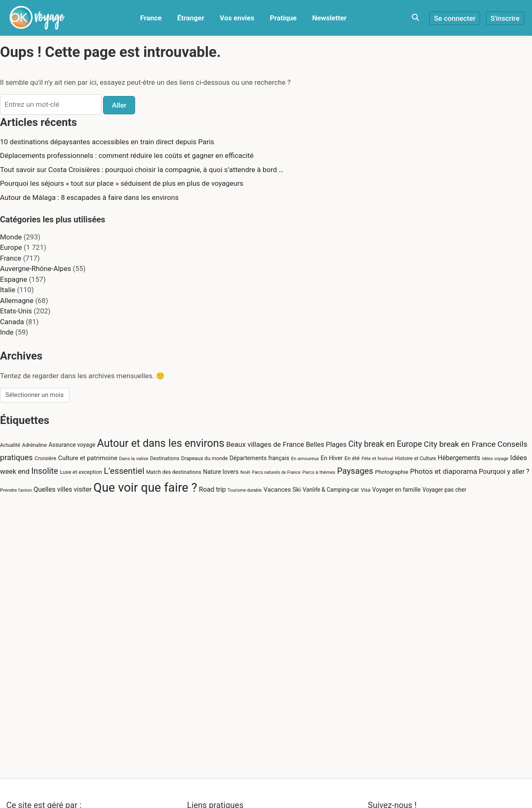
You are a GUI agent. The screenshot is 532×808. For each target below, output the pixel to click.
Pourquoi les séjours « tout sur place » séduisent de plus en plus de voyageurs (122, 183)
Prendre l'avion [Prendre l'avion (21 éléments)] (16, 490)
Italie (8, 290)
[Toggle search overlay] (415, 18)
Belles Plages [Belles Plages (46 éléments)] (326, 445)
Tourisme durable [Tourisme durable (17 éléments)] (244, 490)
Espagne (14, 279)
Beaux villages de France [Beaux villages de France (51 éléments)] (265, 444)
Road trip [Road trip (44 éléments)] (213, 489)
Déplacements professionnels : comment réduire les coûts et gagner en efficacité (127, 155)
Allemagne (17, 301)
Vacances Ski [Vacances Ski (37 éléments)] (282, 490)
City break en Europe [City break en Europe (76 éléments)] (385, 444)
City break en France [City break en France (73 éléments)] (459, 444)
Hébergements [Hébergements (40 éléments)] (459, 458)
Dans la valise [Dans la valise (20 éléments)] (134, 458)
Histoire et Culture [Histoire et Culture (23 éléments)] (415, 458)
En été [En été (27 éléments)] (352, 458)
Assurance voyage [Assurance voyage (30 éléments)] (72, 445)
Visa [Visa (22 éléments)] (366, 490)
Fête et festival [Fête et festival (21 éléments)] (377, 458)
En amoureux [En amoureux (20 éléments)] (305, 458)
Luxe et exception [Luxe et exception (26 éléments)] (81, 472)
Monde (11, 237)
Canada (12, 322)
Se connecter (455, 18)
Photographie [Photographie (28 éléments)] (392, 472)
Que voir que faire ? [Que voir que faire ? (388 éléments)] (145, 488)
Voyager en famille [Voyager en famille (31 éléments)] (397, 490)
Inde (7, 332)
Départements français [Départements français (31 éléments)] (259, 458)
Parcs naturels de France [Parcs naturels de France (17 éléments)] (276, 472)
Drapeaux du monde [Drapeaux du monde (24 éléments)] (204, 458)
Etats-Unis (16, 311)
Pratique (283, 18)
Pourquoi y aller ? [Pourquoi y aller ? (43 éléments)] (504, 472)
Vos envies (237, 18)
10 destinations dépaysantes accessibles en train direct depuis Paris (107, 142)
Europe (11, 247)
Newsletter (329, 18)
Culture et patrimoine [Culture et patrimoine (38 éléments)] (88, 458)
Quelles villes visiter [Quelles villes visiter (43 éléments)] (63, 489)
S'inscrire (505, 18)
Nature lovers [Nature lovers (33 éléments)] (221, 472)
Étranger (191, 18)
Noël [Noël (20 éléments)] (245, 472)
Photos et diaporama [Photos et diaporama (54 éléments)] (444, 471)
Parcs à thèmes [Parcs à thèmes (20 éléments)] (319, 472)
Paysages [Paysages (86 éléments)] (355, 471)
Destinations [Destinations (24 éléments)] (165, 458)
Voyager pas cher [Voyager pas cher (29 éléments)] (444, 490)
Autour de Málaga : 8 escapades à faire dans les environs (89, 197)
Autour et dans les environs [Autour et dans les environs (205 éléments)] (161, 443)
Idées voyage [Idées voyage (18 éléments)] (495, 459)
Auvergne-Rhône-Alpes (36, 269)
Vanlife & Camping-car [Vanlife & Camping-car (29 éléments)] (331, 490)
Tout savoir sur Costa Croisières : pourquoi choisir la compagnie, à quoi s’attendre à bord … (142, 170)
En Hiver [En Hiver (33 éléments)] (331, 458)
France (151, 18)
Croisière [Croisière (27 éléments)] (46, 458)
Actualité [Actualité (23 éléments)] (10, 445)
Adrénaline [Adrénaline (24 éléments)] (34, 445)
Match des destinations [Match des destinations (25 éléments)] (174, 472)
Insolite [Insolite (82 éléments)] (45, 471)
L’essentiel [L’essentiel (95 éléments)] (124, 471)
